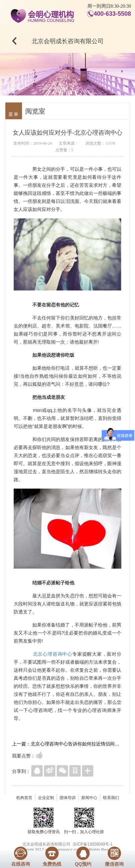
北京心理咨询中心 (53, 654)
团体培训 (68, 798)
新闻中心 (89, 798)
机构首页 (24, 798)
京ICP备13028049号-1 (93, 844)
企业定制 (46, 798)
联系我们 (111, 798)
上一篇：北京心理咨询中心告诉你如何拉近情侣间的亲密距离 (67, 744)
